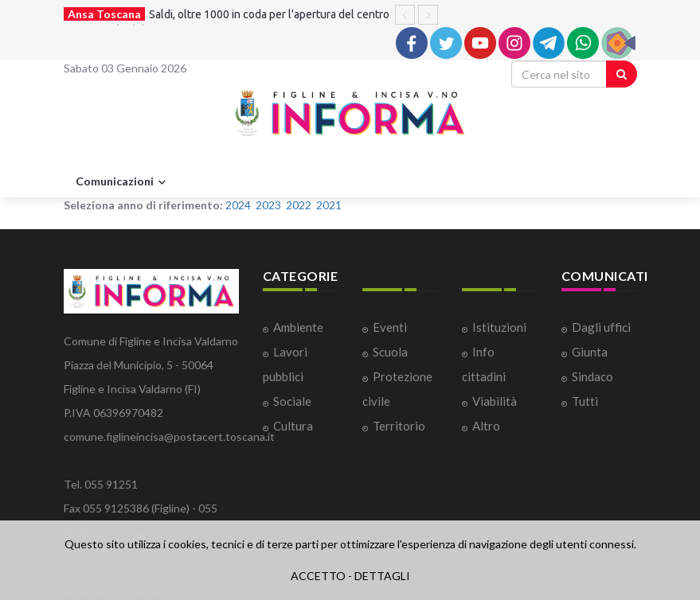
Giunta (590, 352)
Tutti (585, 401)
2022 (299, 205)
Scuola (390, 352)
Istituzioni (499, 327)
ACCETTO (318, 576)
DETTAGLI (382, 576)
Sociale (292, 401)
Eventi (390, 327)
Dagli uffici (601, 327)
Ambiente (298, 327)
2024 (238, 205)
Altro (486, 426)
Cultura (293, 426)
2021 (329, 205)
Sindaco (592, 376)
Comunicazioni (123, 182)
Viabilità (495, 401)
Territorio (399, 426)
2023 (268, 205)
